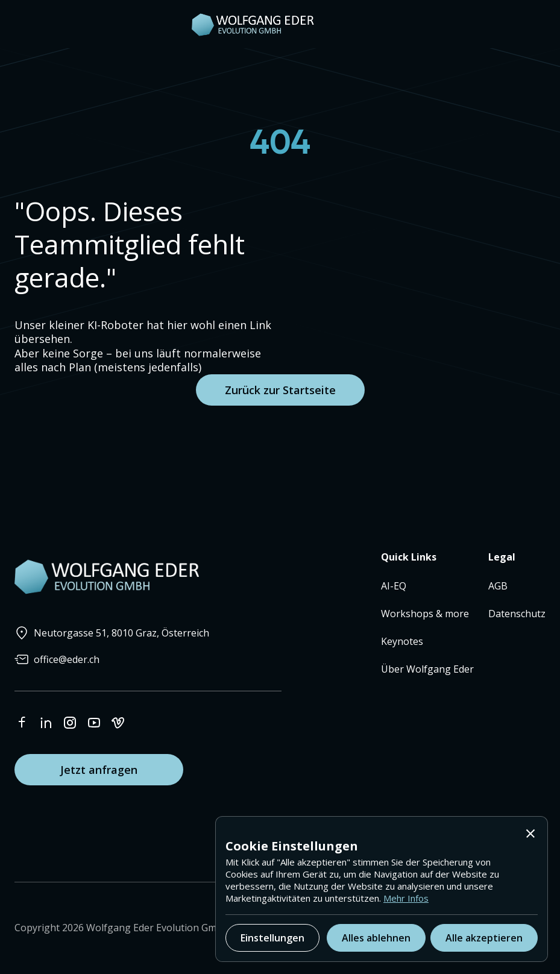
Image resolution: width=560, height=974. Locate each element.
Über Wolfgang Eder (427, 669)
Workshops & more (425, 614)
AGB (498, 586)
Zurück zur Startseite (280, 390)
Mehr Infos (406, 898)
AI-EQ (394, 586)
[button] (530, 834)
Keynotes (402, 641)
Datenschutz (517, 614)
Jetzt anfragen (99, 770)
